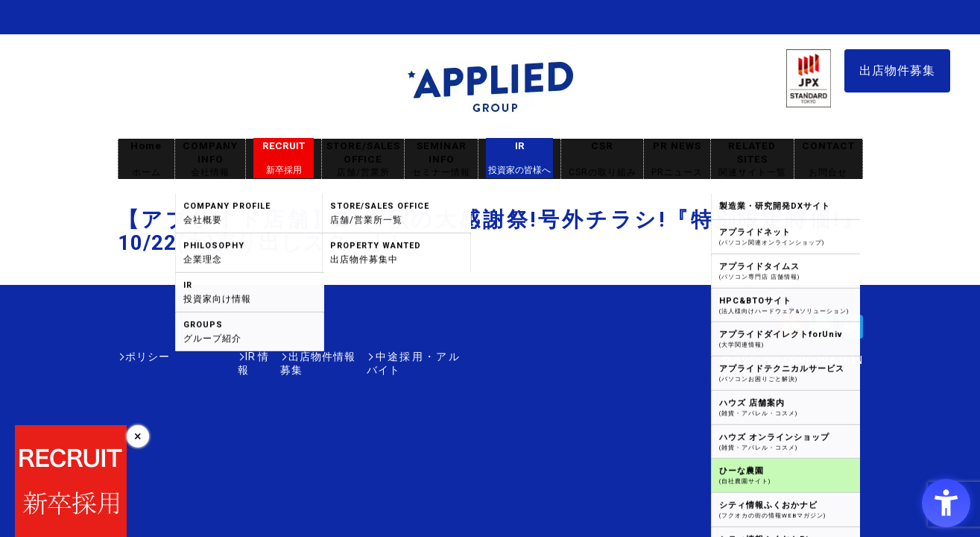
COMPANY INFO (210, 159)
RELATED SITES (752, 159)
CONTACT (828, 159)
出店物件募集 (897, 70)
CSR (602, 159)
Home (146, 159)
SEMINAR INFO (441, 159)
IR (519, 158)
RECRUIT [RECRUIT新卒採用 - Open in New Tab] (284, 158)
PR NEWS (677, 159)
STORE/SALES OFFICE (363, 159)
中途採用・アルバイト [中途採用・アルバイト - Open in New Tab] (404, 357)
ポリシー (148, 357)
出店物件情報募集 (285, 357)
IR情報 (205, 357)
